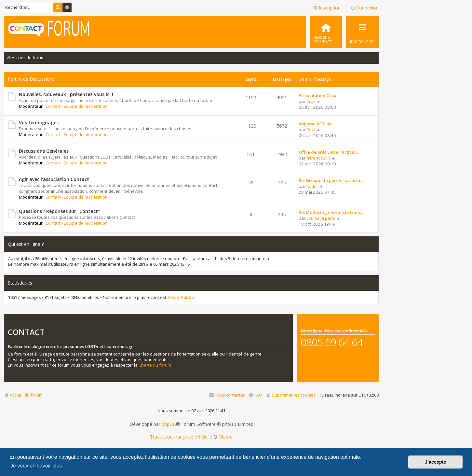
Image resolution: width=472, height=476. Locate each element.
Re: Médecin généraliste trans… (331, 212)
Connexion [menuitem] (364, 8)
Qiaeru (226, 437)
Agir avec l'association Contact (54, 179)
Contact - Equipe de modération (77, 106)
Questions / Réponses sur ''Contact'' (59, 211)
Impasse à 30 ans (316, 124)
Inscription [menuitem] (327, 8)
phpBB (169, 424)
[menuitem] (326, 32)
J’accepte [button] (436, 462)
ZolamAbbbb (181, 297)
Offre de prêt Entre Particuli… (330, 152)
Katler (312, 186)
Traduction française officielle (181, 437)
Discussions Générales (44, 151)
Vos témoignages (39, 123)
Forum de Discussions (31, 79)
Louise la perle (321, 218)
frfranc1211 (318, 158)
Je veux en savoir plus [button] (36, 466)
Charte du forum (155, 365)
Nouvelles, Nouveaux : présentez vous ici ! (66, 94)
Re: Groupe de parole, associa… (331, 180)
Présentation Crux (317, 95)
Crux (311, 101)
